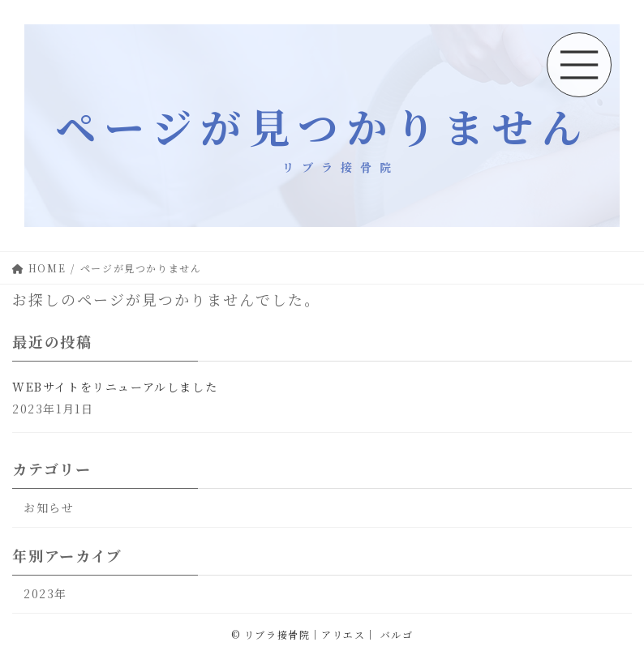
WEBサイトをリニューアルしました (115, 387)
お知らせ (49, 507)
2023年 (45, 594)
